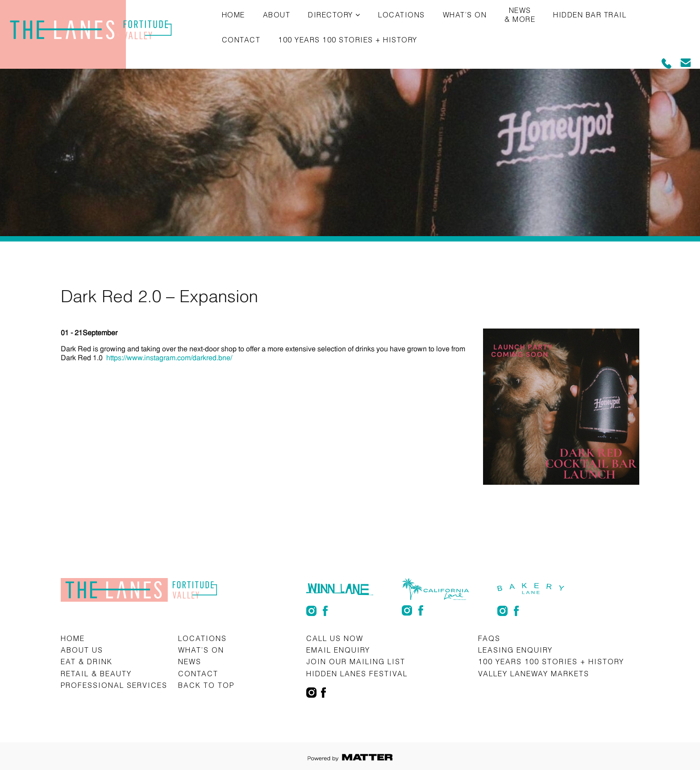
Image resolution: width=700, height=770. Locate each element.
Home (233, 15)
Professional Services (114, 685)
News (190, 661)
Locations (402, 15)
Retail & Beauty (96, 673)
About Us (82, 650)
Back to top (206, 685)
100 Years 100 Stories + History (348, 40)
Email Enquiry (338, 650)
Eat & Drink (87, 661)
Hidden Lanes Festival (357, 673)
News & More (520, 15)
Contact (241, 40)
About (277, 15)
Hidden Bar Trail (590, 15)
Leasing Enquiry (515, 650)
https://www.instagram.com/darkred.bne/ (169, 358)
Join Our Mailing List (356, 661)
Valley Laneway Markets (534, 673)
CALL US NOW (335, 638)
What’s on (465, 15)
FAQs (489, 638)
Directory (331, 15)
